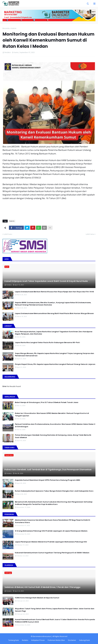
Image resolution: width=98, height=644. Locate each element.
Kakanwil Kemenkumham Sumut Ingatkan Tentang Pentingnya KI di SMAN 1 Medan (52, 553)
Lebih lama (90, 234)
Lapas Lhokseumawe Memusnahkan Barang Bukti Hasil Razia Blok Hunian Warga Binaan (54, 313)
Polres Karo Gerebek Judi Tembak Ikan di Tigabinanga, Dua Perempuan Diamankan (48, 470)
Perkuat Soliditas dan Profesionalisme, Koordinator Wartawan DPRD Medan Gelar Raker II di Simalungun (55, 425)
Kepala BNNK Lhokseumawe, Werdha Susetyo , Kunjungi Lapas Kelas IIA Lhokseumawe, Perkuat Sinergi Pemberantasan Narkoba (53, 304)
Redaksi (25, 640)
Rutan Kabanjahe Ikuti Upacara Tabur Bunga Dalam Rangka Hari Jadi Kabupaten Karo (54, 491)
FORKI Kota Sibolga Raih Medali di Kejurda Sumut (37, 598)
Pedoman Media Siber (56, 640)
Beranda (6, 28)
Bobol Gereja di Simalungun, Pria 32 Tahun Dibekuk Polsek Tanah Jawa (47, 402)
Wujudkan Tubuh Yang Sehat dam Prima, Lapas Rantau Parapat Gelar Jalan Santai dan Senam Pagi (55, 610)
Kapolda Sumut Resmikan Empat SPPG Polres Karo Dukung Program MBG (48, 480)
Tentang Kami (14, 640)
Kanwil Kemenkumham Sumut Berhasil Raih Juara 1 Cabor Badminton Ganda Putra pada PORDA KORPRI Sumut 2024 (55, 621)
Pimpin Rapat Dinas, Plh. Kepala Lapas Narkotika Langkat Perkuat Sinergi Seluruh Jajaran (55, 364)
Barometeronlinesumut (42, 636)
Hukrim (14, 28)
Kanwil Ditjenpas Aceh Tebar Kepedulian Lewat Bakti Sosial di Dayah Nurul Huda (46, 281)
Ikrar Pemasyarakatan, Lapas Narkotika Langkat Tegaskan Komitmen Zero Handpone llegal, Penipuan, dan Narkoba (54, 333)
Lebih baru (8, 234)
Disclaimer (72, 640)
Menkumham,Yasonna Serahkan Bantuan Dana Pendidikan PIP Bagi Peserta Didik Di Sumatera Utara (53, 521)
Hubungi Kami (84, 640)
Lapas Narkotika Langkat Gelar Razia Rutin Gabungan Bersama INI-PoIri (47, 343)
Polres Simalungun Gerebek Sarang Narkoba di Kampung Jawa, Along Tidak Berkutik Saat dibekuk (53, 436)
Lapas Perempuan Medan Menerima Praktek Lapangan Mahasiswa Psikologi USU (51, 542)
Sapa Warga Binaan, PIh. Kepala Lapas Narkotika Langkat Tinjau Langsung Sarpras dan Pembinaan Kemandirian (54, 355)
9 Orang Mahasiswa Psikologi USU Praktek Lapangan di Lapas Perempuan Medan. (51, 531)
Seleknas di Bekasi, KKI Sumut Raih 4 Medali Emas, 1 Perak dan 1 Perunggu (42, 587)
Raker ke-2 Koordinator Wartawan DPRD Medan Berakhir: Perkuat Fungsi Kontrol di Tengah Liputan (52, 414)
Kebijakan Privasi (38, 640)
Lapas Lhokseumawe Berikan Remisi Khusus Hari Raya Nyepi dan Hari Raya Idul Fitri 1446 (54, 292)
